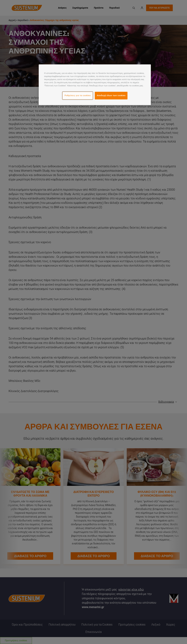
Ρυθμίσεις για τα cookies (78, 95)
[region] (95, 85)
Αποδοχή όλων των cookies (111, 95)
